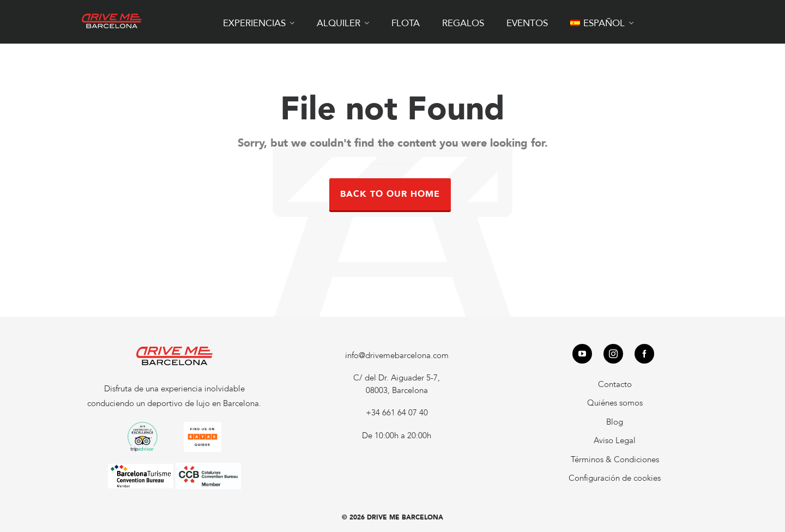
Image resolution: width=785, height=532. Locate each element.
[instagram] (613, 354)
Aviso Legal (615, 440)
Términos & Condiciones (615, 460)
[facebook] (644, 354)
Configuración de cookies (615, 478)
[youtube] (582, 354)
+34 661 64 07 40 (397, 413)
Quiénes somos (615, 403)
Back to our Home (390, 194)
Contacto (615, 384)
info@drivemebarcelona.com (397, 355)
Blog (615, 422)
